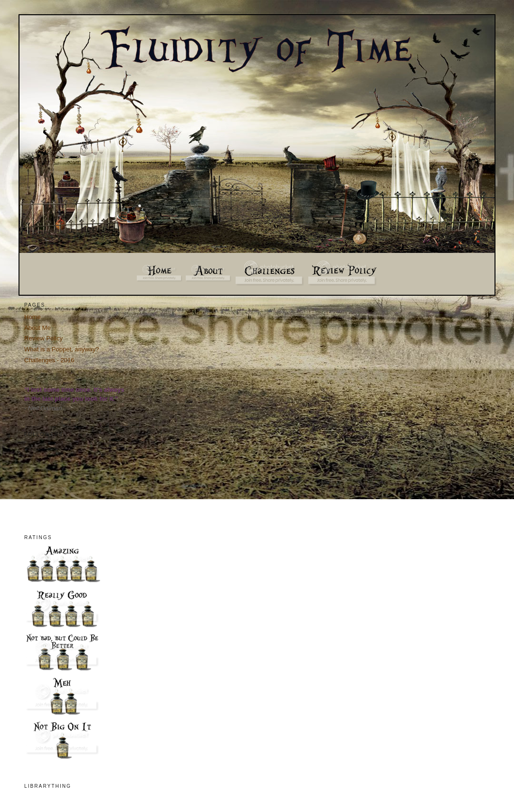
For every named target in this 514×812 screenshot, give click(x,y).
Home (33, 317)
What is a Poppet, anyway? (62, 349)
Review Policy (43, 338)
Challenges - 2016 (49, 360)
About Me (38, 328)
